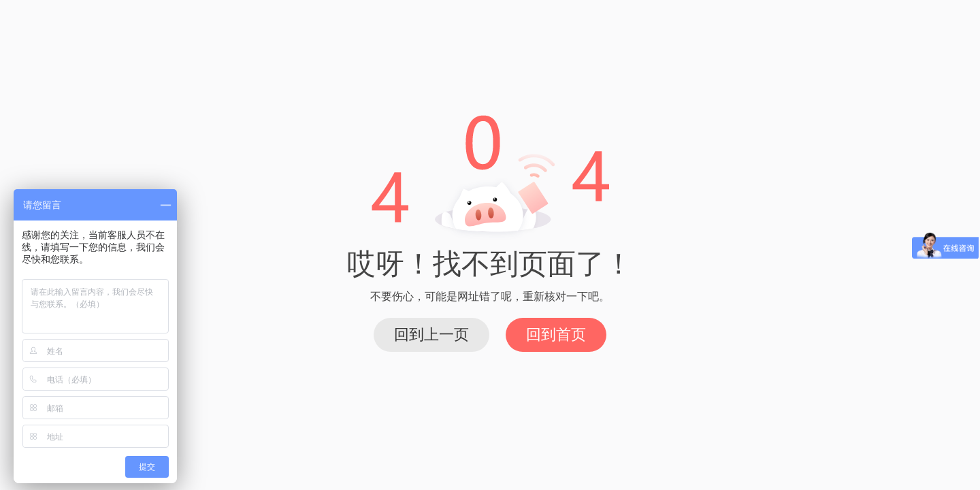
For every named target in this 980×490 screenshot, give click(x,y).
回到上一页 (431, 334)
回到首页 (556, 334)
